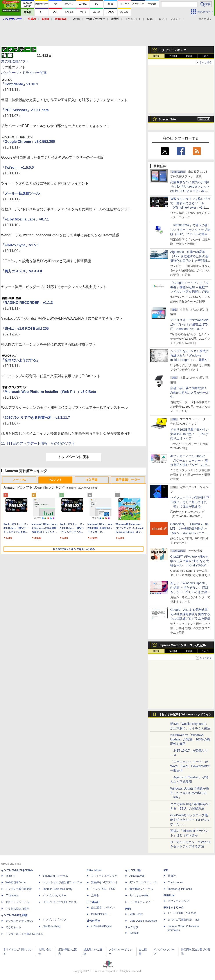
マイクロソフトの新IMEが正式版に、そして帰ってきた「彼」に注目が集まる (190, 502)
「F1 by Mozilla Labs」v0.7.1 (25, 219)
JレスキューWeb (139, 896)
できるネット (13, 927)
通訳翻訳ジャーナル (141, 889)
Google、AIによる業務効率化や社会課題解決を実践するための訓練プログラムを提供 (190, 614)
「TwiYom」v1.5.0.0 (17, 168)
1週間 (189, 56)
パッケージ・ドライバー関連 (24, 73)
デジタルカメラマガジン (20, 921)
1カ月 (206, 56)
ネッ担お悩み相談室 (17, 909)
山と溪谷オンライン (103, 908)
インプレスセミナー (55, 896)
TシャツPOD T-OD (103, 889)
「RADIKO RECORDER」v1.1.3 (27, 303)
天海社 (172, 876)
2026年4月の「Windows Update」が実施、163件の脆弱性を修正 (190, 739)
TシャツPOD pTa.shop (182, 913)
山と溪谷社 (93, 902)
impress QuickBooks (180, 889)
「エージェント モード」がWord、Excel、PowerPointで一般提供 (190, 766)
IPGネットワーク (174, 908)
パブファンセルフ (178, 901)
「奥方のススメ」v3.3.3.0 (21, 271)
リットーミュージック (104, 876)
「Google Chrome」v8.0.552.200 (28, 142)
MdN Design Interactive (143, 921)
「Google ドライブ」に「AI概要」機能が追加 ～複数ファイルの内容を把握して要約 (190, 287)
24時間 (173, 56)
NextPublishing (52, 926)
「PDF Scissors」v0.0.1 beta (25, 110)
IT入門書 (91, 480)
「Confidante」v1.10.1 (20, 84)
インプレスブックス (55, 920)
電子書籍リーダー (128, 480)
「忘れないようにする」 (20, 360)
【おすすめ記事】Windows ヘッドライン (185, 715)
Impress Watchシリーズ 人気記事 (182, 645)
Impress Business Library (58, 889)
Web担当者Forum (16, 882)
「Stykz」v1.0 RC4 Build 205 (25, 329)
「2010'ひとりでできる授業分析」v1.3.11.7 (36, 418)
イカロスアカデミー (141, 902)
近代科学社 (93, 921)
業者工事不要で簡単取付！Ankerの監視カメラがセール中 (190, 392)
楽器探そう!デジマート (105, 882)
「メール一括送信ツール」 (22, 193)
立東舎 (95, 896)
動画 (161, 19)
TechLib (134, 933)
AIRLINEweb (137, 876)
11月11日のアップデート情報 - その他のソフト (38, 443)
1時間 (156, 56)
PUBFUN (169, 896)
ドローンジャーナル (17, 902)
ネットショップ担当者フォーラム (63, 882)
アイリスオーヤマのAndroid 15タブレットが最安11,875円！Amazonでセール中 (189, 324)
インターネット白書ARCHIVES (24, 934)
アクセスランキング (172, 50)
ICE (166, 870)
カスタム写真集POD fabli (184, 920)
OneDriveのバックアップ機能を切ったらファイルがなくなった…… (190, 820)
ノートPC (19, 480)
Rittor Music (94, 870)
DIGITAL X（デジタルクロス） (61, 902)
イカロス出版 (133, 870)
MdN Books (136, 914)
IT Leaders (12, 896)
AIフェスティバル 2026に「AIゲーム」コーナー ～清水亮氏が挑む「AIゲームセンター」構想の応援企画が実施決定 (190, 465)
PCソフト (55, 480)
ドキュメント (133, 19)
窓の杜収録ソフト (15, 61)
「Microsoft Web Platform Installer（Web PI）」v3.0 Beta (48, 392)
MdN (128, 909)
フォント (176, 19)
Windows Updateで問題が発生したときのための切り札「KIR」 (190, 793)
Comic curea (175, 882)
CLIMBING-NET (100, 914)
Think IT (10, 876)
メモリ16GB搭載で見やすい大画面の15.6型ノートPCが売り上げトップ (190, 434)
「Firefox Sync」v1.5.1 (20, 245)
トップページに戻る (73, 457)
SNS (150, 19)
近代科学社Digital (101, 926)
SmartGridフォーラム (55, 876)
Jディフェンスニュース (143, 882)
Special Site (167, 119)
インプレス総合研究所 (19, 889)
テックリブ (132, 927)
